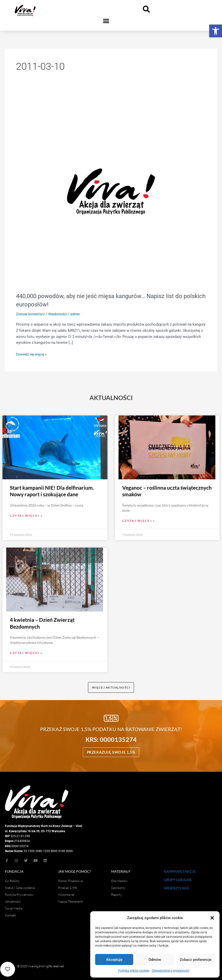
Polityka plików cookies (134, 971)
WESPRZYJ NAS (176, 886)
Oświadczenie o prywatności (170, 971)
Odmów (155, 960)
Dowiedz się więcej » (33, 354)
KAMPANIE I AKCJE (180, 869)
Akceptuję (114, 960)
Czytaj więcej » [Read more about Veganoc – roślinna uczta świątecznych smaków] (139, 517)
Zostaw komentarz (31, 314)
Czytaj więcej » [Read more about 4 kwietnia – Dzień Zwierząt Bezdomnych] (26, 650)
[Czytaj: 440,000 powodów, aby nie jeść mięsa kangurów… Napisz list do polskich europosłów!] (111, 191)
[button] (216, 31)
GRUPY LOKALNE (178, 877)
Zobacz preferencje (196, 960)
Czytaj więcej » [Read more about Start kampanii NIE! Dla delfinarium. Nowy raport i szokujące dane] (26, 512)
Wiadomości (60, 314)
